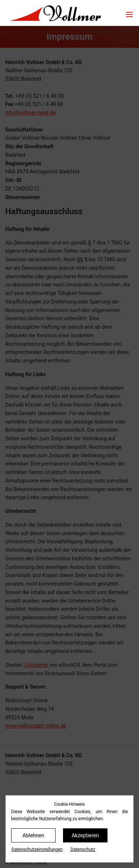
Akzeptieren (85, 835)
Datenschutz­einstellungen (37, 849)
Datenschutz (83, 849)
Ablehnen (33, 835)
